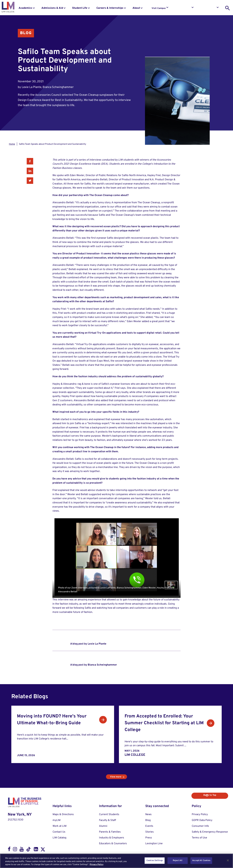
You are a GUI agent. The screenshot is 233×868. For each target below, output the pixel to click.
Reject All (178, 860)
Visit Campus (159, 8)
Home (12, 144)
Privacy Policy (200, 814)
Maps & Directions (63, 814)
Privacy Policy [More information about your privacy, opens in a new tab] (97, 865)
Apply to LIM (209, 8)
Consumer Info (200, 826)
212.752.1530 (16, 820)
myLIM (57, 820)
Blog (26, 33)
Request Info (184, 8)
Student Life (80, 8)
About (136, 8)
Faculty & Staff (108, 820)
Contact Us (59, 832)
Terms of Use (199, 838)
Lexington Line (154, 844)
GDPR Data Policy (202, 820)
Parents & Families (110, 832)
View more (116, 777)
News (148, 814)
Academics (25, 8)
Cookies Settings (155, 860)
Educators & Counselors (113, 844)
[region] (116, 861)
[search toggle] (227, 8)
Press (149, 838)
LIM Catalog (59, 838)
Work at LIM (60, 826)
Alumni (103, 826)
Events (149, 826)
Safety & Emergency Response (210, 832)
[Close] (228, 860)
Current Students (109, 814)
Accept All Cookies (201, 860)
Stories (150, 832)
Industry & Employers (112, 838)
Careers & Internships (110, 8)
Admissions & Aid (52, 8)
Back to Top (216, 795)
